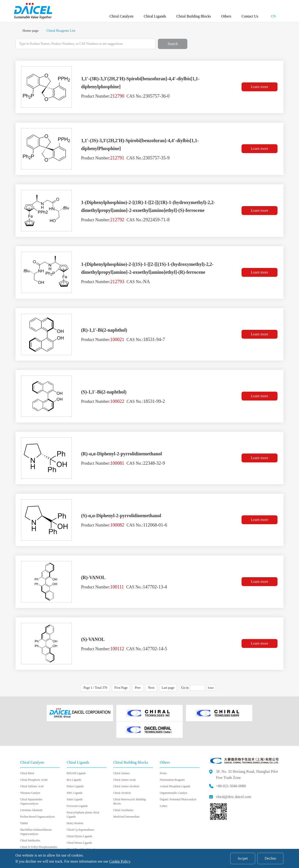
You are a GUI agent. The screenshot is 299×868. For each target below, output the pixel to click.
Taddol (24, 806)
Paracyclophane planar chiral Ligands (83, 797)
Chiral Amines (121, 756)
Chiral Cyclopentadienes (81, 812)
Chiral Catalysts (122, 16)
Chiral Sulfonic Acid (32, 769)
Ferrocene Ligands (77, 789)
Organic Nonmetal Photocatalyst (178, 782)
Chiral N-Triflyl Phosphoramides (39, 830)
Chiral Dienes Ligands (79, 826)
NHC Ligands (75, 776)
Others (226, 16)
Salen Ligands (75, 782)
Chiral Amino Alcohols (126, 769)
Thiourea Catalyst (30, 776)
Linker (164, 789)
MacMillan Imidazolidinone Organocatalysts (36, 815)
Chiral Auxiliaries (123, 793)
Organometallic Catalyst (173, 776)
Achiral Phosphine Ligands (175, 769)
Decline (270, 858)
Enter (211, 688)
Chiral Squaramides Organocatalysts (31, 784)
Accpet (242, 858)
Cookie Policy (120, 861)
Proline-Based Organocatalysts (37, 799)
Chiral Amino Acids (125, 763)
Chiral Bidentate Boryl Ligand (84, 839)
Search (173, 44)
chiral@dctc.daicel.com (234, 779)
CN (273, 16)
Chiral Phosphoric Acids (34, 763)
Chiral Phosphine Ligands (81, 832)
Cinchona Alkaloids (31, 793)
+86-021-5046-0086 (231, 768)
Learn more (260, 87)
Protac (163, 756)
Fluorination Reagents (172, 763)
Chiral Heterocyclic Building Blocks (130, 784)
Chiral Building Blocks (194, 16)
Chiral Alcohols (122, 776)
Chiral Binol (27, 756)
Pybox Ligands (75, 769)
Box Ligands (74, 763)
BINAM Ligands (76, 756)
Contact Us (250, 16)
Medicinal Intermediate (126, 799)
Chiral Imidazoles (30, 823)
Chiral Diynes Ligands (80, 819)
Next (151, 688)
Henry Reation (75, 806)
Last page (168, 688)
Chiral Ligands (155, 16)
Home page (30, 31)
